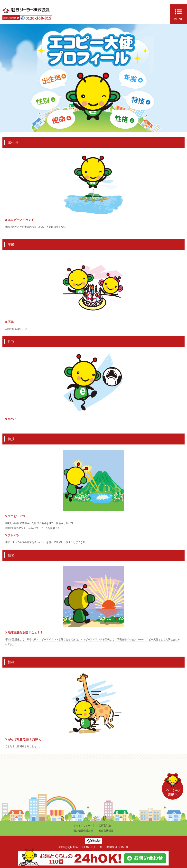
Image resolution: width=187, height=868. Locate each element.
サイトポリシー (82, 826)
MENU (178, 19)
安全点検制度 (106, 831)
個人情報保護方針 (83, 831)
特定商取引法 (103, 826)
